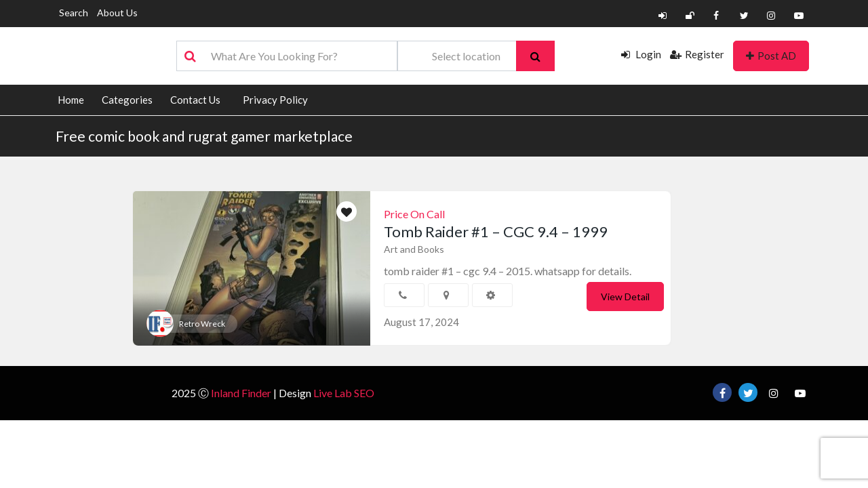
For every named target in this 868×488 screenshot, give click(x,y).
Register (697, 54)
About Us (117, 13)
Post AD (771, 56)
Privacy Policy (275, 100)
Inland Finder (241, 393)
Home (71, 100)
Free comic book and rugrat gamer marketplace (204, 136)
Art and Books (414, 249)
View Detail (625, 297)
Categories (127, 100)
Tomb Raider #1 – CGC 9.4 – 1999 (496, 231)
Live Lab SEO (344, 393)
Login (641, 54)
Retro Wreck (202, 324)
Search (74, 13)
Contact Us (195, 100)
